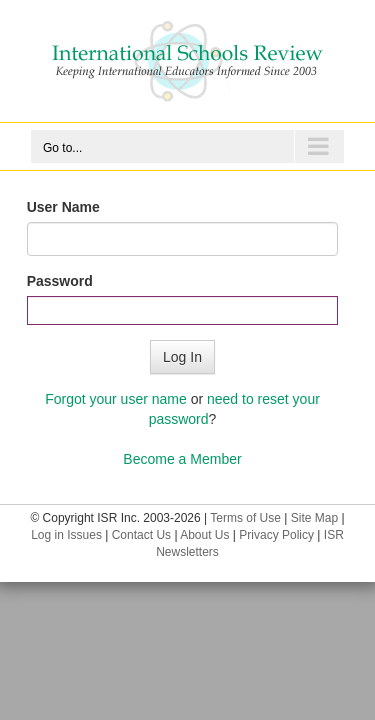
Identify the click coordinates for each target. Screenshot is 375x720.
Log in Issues (66, 535)
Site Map (314, 518)
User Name (63, 207)
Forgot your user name (116, 399)
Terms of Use (245, 518)
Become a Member (182, 459)
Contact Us (141, 535)
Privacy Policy (276, 535)
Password (60, 281)
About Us (204, 535)
